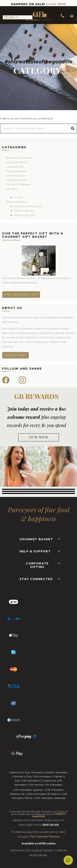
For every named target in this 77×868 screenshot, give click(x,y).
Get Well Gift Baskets (18, 184)
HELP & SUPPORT (35, 551)
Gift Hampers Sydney (28, 790)
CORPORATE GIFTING (37, 565)
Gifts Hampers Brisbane (43, 794)
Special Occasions (16, 202)
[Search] (73, 128)
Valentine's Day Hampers (26, 772)
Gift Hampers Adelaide (50, 798)
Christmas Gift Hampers (28, 206)
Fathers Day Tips (16, 175)
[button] (39, 538)
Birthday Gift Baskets (19, 158)
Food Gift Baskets (16, 180)
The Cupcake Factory (44, 837)
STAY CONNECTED (36, 579)
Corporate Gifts (15, 167)
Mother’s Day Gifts (25, 215)
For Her (18, 197)
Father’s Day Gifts (24, 211)
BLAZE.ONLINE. (38, 855)
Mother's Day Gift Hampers (33, 776)
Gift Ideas (12, 189)
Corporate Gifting (17, 162)
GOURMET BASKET (36, 539)
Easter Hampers (57, 772)
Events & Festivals (16, 171)
